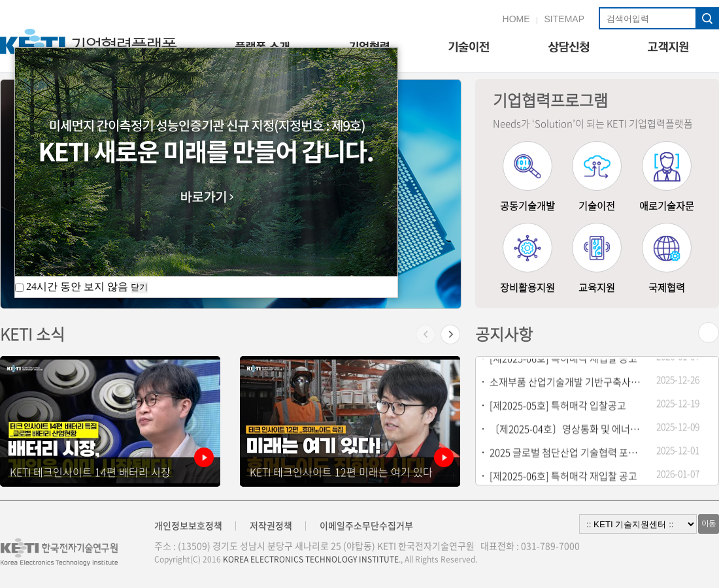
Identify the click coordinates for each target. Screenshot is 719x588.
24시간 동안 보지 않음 (73, 286)
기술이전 (468, 48)
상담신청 (568, 48)
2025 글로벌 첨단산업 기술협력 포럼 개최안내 (567, 453)
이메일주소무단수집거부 (366, 525)
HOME (516, 19)
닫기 (139, 287)
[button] (450, 338)
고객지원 (669, 48)
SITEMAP (564, 19)
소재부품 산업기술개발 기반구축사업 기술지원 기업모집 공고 (567, 383)
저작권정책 (271, 525)
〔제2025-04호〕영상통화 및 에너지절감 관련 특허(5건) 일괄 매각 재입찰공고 (567, 430)
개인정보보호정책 (188, 525)
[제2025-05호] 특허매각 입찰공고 (558, 406)
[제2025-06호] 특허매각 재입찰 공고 (563, 359)
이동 (709, 524)
